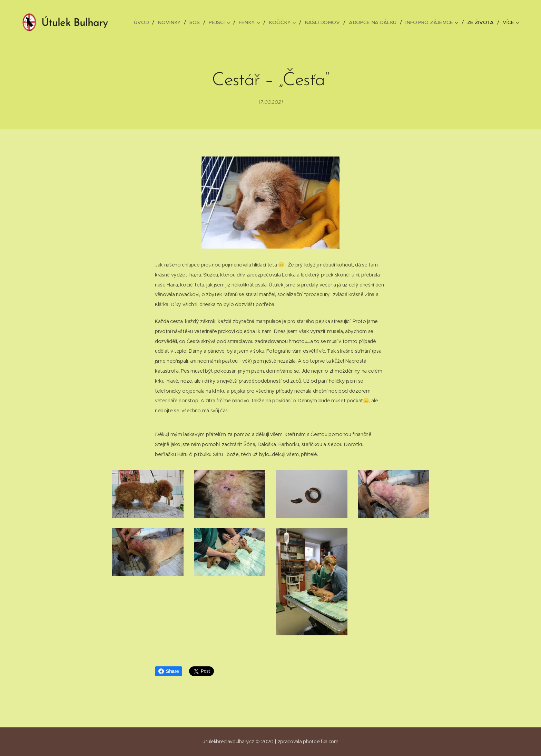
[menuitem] (146, 22)
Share (169, 671)
